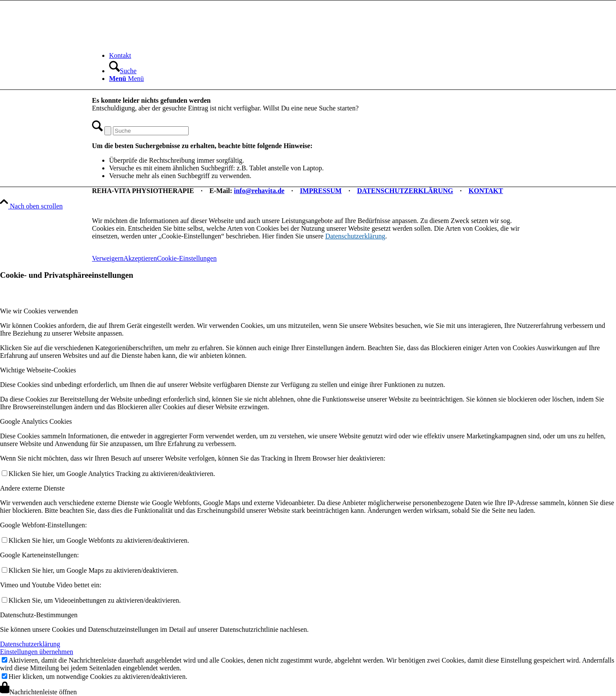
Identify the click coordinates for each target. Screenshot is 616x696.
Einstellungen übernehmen (37, 652)
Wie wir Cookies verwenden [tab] (39, 311)
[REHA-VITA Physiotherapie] (156, 41)
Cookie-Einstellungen (187, 258)
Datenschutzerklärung (355, 236)
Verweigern (108, 258)
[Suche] (123, 71)
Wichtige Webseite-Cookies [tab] (38, 370)
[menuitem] (317, 56)
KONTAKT (486, 191)
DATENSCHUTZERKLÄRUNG (405, 191)
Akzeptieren (140, 258)
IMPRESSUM (321, 191)
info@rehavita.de (259, 191)
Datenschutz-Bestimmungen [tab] (39, 615)
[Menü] (126, 79)
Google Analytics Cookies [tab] (36, 421)
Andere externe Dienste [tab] (32, 488)
